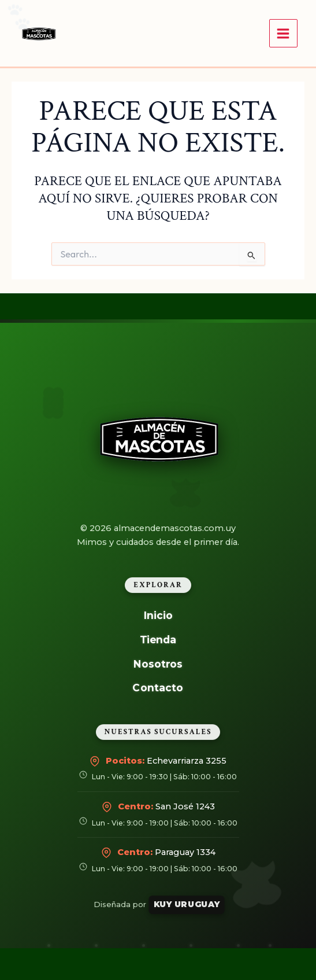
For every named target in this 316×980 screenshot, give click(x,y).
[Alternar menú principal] (283, 33)
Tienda (158, 640)
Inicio (158, 615)
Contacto (158, 688)
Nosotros (158, 663)
